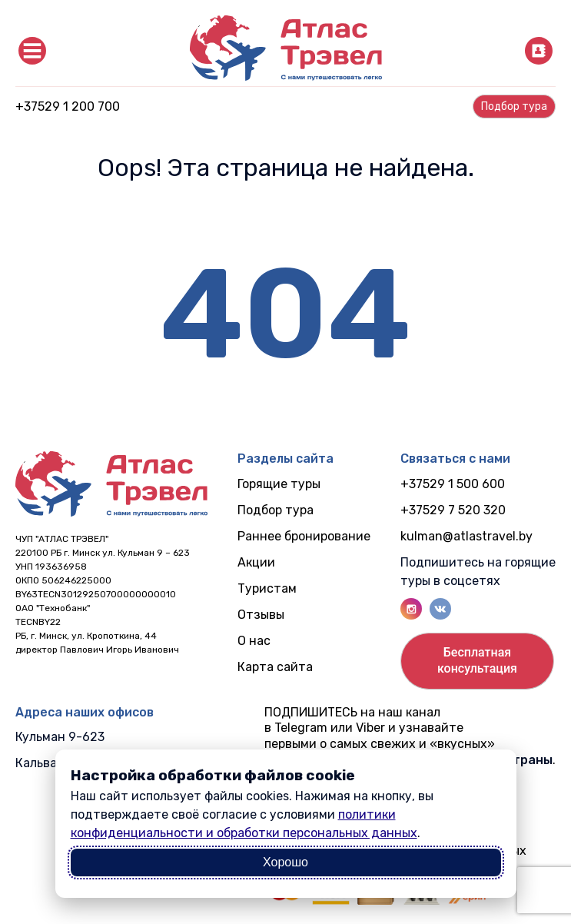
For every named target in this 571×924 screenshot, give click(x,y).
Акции (256, 562)
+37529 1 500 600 (453, 484)
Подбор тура (276, 510)
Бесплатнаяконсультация (477, 660)
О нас (254, 641)
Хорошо (285, 862)
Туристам (267, 588)
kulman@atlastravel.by (466, 536)
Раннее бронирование (304, 536)
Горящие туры (279, 484)
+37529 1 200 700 (68, 106)
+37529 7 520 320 (453, 510)
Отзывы (261, 615)
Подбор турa (514, 106)
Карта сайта (275, 667)
